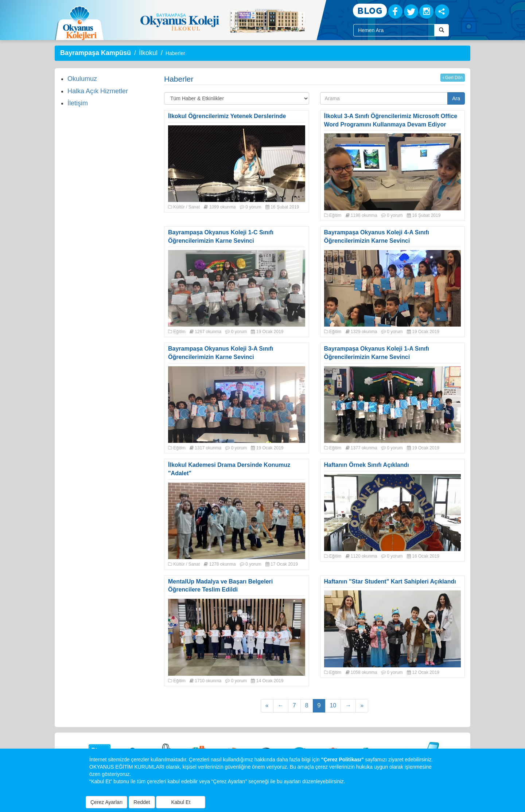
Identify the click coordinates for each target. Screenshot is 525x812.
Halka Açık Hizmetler (98, 91)
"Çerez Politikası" (343, 760)
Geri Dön (453, 78)
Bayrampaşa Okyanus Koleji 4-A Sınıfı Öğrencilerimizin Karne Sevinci (377, 237)
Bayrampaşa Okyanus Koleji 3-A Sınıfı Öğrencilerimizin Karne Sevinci (221, 353)
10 (333, 705)
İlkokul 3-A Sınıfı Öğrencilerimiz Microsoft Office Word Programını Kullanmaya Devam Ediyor (391, 120)
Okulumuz (82, 79)
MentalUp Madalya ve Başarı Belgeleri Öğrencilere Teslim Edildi (220, 586)
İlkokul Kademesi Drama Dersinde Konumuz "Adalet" (229, 469)
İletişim (78, 103)
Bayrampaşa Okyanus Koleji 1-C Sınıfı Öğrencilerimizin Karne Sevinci (221, 237)
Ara (456, 98)
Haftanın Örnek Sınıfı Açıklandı (367, 465)
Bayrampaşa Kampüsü (96, 53)
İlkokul (148, 53)
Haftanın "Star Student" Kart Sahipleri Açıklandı (390, 581)
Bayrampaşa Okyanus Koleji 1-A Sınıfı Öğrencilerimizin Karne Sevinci (377, 353)
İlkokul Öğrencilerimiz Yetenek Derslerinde (227, 116)
